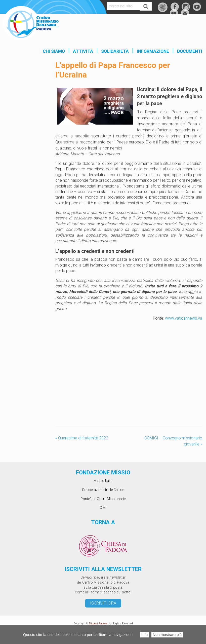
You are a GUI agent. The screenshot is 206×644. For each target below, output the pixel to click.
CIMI (103, 508)
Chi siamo (54, 51)
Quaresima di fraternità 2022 (82, 438)
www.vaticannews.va (184, 318)
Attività (83, 51)
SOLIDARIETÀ (115, 51)
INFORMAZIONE (153, 51)
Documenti (190, 51)
